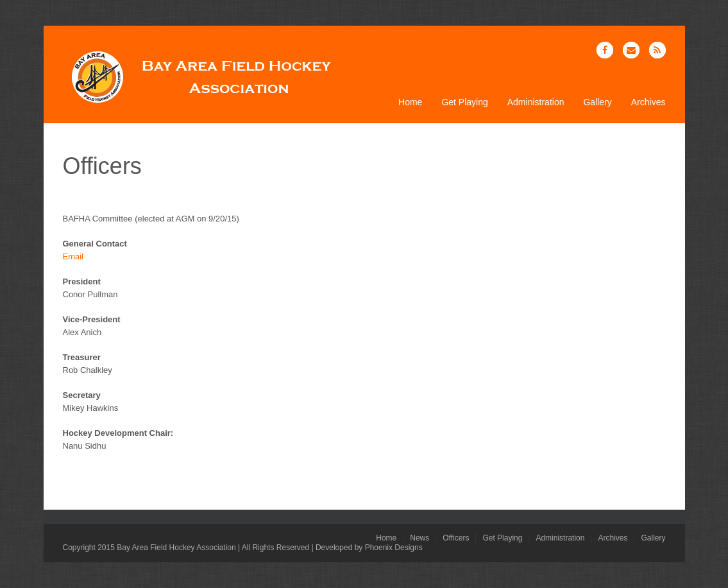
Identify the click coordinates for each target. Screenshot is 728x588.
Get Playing (464, 102)
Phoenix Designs (394, 548)
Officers (456, 538)
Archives (648, 102)
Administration (536, 102)
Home (410, 102)
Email (73, 256)
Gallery (597, 102)
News (419, 538)
